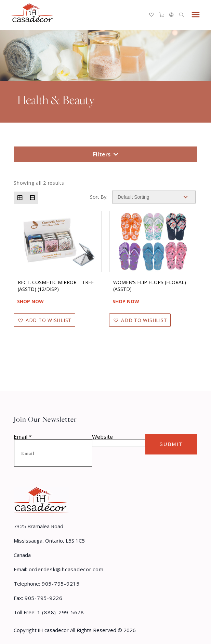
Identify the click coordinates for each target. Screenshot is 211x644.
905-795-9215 (60, 584)
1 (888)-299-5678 (60, 612)
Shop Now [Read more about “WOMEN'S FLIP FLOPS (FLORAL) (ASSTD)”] (126, 301)
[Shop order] (154, 197)
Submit (171, 444)
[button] (44, 320)
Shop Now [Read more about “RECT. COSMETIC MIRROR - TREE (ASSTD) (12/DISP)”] (30, 301)
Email (23, 437)
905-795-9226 (43, 598)
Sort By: (99, 197)
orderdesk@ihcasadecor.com (65, 569)
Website (102, 437)
